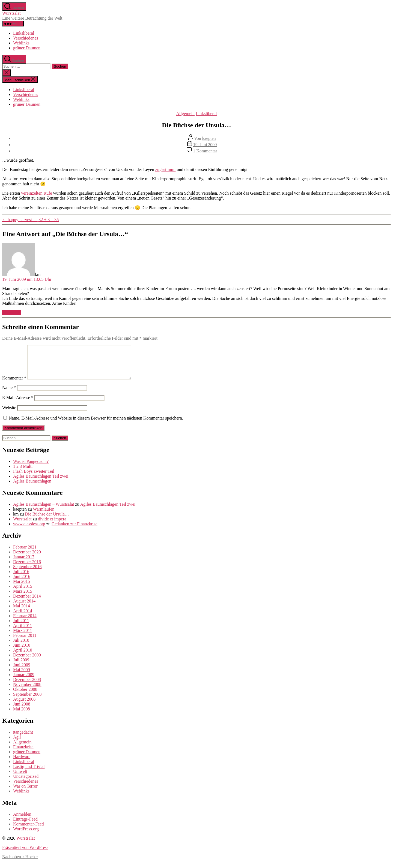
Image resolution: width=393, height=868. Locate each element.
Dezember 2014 (27, 603)
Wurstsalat (11, 13)
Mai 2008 (22, 715)
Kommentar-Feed (29, 831)
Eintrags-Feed (25, 826)
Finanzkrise (23, 753)
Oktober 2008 (25, 696)
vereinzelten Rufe (36, 193)
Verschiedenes (26, 38)
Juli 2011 (21, 627)
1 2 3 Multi (23, 473)
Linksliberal (24, 33)
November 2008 (27, 691)
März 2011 (23, 637)
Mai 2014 (22, 612)
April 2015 (23, 593)
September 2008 (27, 701)
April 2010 (23, 657)
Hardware (22, 763)
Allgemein (186, 114)
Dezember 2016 (27, 568)
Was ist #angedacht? (31, 468)
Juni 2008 (22, 711)
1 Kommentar (205, 151)
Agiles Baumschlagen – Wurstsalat (44, 511)
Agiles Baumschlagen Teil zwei (41, 483)
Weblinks (21, 43)
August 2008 (24, 706)
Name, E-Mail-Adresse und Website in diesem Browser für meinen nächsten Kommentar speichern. (96, 425)
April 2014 (23, 617)
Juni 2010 (22, 652)
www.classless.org (29, 530)
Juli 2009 (21, 666)
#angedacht (23, 739)
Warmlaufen (44, 516)
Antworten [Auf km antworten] (11, 313)
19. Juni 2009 (205, 145)
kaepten (209, 138)
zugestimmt (166, 169)
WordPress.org (26, 835)
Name (9, 394)
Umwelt (20, 778)
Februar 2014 (25, 622)
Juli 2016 (21, 578)
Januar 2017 (24, 563)
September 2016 (27, 573)
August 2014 (24, 608)
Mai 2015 (22, 588)
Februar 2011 (25, 642)
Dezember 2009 (27, 661)
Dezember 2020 (27, 558)
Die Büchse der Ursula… (47, 521)
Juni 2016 (22, 583)
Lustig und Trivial (29, 773)
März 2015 (23, 598)
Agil (17, 744)
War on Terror (25, 793)
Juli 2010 (21, 647)
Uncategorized (26, 783)
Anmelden (22, 821)
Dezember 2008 (27, 686)
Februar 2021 (25, 554)
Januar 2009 (24, 681)
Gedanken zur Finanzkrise (75, 530)
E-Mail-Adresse (18, 404)
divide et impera (52, 525)
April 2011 (23, 632)
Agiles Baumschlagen (32, 488)
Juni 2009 (22, 671)
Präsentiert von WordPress (25, 854)
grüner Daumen (27, 48)
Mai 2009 (22, 676)
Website (9, 414)
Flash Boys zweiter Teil (34, 478)
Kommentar (14, 385)
